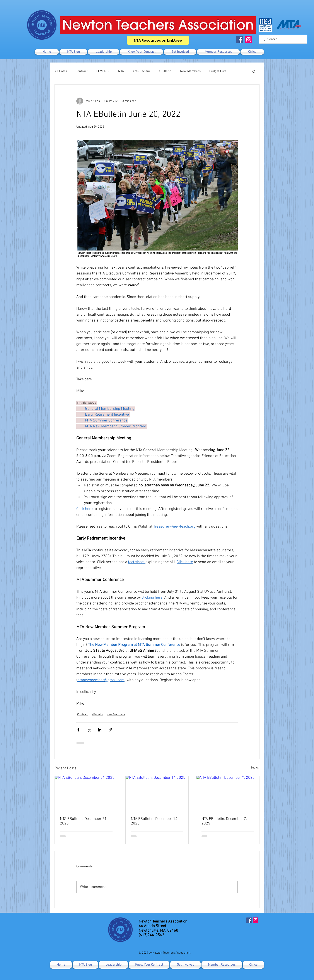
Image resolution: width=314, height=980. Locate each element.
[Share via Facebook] (78, 730)
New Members (190, 71)
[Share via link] (110, 730)
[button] (180, 52)
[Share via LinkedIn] (100, 730)
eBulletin (165, 71)
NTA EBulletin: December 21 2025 (83, 821)
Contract (82, 71)
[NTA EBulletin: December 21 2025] (86, 794)
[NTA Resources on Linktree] (158, 40)
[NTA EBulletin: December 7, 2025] (228, 794)
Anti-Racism (141, 71)
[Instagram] (249, 40)
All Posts (61, 71)
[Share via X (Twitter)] (89, 730)
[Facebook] (239, 40)
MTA (121, 71)
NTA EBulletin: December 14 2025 (154, 821)
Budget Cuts (218, 71)
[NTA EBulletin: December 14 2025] (157, 794)
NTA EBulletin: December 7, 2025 (224, 821)
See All (255, 768)
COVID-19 (103, 71)
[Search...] (283, 39)
